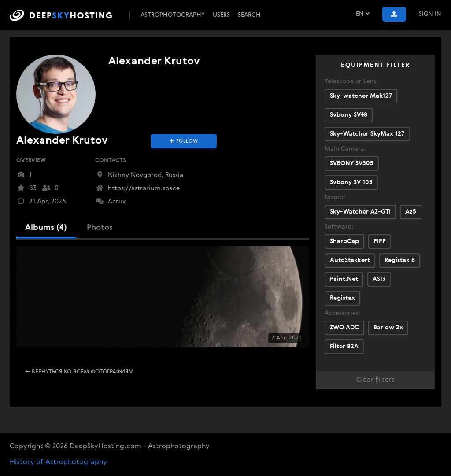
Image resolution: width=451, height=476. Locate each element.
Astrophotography (173, 15)
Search (249, 15)
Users (221, 15)
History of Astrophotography (58, 462)
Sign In (430, 14)
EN (363, 14)
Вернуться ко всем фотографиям (79, 372)
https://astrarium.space (138, 188)
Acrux (111, 201)
